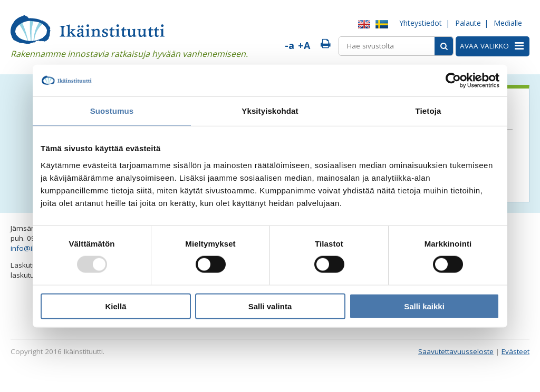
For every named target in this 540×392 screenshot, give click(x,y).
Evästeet (515, 351)
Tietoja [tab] (428, 111)
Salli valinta (270, 306)
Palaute (468, 23)
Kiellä (115, 306)
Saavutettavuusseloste (456, 351)
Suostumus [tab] (112, 111)
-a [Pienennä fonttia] (290, 45)
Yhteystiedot (421, 23)
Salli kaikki (424, 306)
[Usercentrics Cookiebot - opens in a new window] (453, 81)
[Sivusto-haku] (444, 46)
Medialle (508, 23)
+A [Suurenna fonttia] (304, 45)
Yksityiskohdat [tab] (270, 111)
